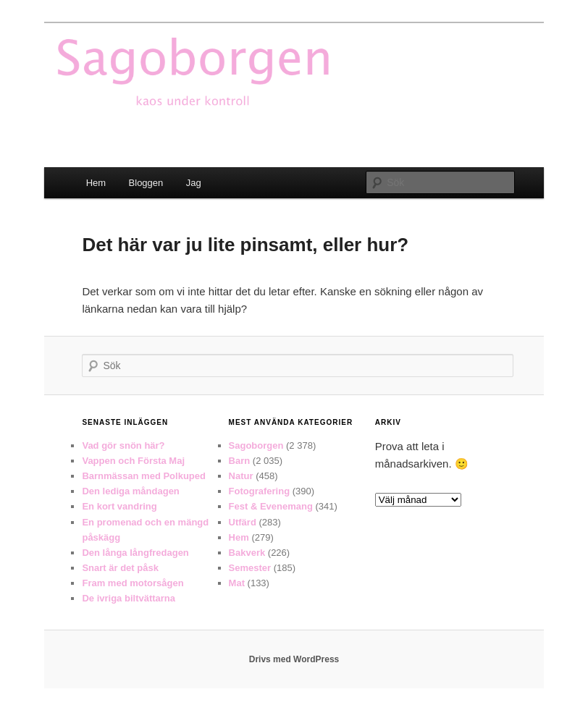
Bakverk (247, 553)
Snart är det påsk (120, 568)
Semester (250, 568)
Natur (241, 476)
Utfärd (243, 522)
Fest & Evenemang (271, 506)
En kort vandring (119, 506)
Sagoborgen (256, 445)
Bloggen (146, 183)
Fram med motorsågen (133, 583)
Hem (96, 183)
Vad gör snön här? (123, 445)
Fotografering (260, 491)
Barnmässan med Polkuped (144, 476)
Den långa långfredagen (135, 553)
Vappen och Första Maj (133, 461)
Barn (240, 461)
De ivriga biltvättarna (129, 598)
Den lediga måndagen (130, 491)
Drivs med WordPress (294, 659)
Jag (194, 183)
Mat (237, 583)
